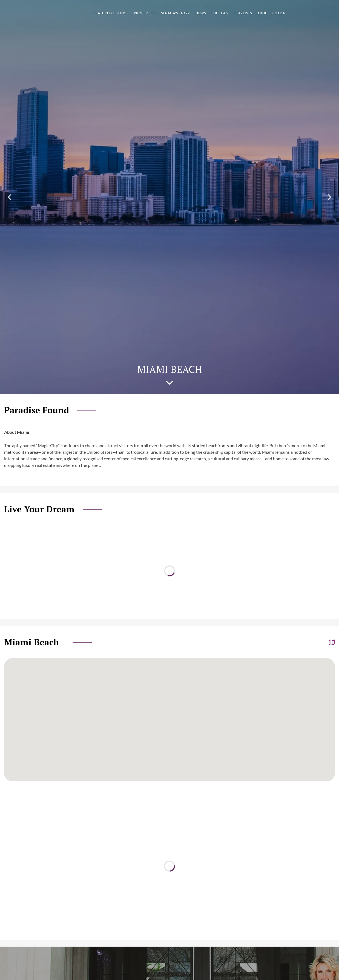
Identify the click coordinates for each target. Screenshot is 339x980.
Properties (145, 13)
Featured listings (111, 13)
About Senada (271, 13)
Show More (328, 13)
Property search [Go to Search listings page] (315, 13)
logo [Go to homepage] (34, 13)
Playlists (243, 13)
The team (220, 13)
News (201, 13)
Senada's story (176, 13)
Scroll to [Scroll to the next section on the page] (170, 383)
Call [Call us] (301, 13)
